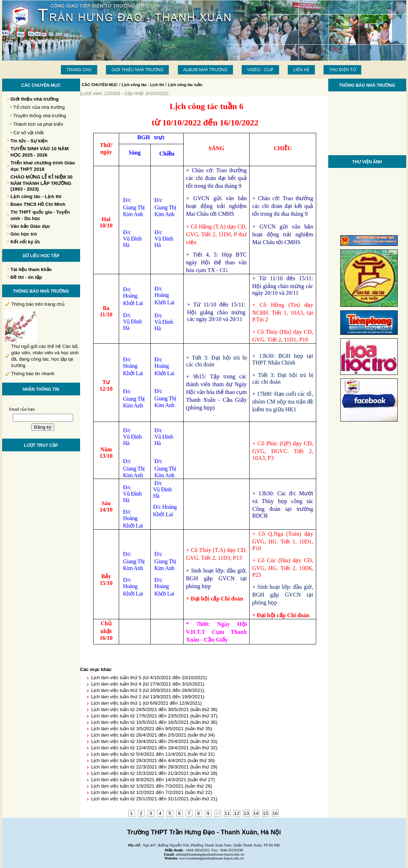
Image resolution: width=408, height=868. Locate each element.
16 (275, 813)
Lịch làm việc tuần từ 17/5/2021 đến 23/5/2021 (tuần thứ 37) (154, 716)
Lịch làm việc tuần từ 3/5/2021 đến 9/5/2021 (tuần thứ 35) (152, 729)
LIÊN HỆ (301, 70)
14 (256, 813)
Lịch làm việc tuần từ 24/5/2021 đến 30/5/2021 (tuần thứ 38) (154, 709)
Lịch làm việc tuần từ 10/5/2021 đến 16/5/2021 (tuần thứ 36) (154, 722)
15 (266, 813)
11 (227, 813)
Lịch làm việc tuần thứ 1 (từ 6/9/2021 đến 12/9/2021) (146, 703)
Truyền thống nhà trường (40, 116)
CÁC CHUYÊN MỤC (100, 85)
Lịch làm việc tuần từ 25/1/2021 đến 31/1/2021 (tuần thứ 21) (154, 799)
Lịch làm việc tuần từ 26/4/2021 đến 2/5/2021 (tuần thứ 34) (153, 735)
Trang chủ (79, 70)
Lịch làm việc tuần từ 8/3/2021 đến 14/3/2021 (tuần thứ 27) (153, 780)
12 (237, 813)
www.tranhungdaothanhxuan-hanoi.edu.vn (211, 858)
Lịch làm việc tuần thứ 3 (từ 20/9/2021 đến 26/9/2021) (148, 690)
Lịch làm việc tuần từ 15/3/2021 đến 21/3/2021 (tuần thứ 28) (154, 773)
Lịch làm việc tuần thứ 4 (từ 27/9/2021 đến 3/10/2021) (148, 684)
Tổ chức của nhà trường (39, 107)
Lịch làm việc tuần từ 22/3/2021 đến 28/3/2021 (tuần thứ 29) (154, 767)
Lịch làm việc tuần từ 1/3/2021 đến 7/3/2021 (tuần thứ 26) (152, 786)
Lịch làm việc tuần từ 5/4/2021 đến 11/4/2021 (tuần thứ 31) (153, 754)
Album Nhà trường (205, 70)
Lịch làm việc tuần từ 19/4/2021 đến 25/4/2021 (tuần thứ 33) (154, 741)
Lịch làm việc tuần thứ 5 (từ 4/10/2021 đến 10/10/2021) (149, 678)
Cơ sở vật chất (29, 133)
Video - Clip (260, 70)
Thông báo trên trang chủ (38, 304)
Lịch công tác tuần (185, 85)
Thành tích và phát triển (38, 124)
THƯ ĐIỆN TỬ (342, 70)
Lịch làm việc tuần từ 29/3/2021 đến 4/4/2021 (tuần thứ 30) (153, 760)
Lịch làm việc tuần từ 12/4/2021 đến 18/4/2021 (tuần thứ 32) (154, 748)
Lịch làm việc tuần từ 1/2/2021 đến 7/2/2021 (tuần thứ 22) (152, 792)
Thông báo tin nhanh (33, 374)
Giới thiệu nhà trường (137, 70)
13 (247, 813)
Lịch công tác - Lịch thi (143, 85)
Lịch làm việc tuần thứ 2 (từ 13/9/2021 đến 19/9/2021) (148, 697)
